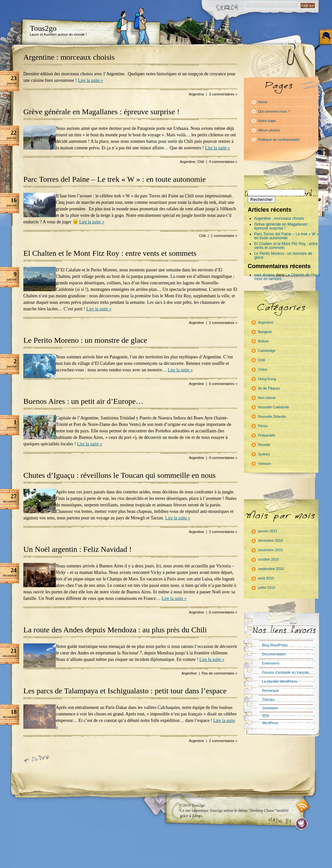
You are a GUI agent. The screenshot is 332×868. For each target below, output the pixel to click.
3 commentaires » (223, 94)
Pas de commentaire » (219, 673)
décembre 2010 (270, 540)
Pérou (263, 426)
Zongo (197, 816)
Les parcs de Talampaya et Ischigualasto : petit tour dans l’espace (125, 691)
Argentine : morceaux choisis (69, 57)
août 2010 (266, 578)
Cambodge (267, 351)
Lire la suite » (90, 80)
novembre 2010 (270, 550)
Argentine (196, 94)
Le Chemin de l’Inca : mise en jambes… (288, 277)
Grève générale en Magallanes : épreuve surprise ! (101, 112)
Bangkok (265, 332)
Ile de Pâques (269, 388)
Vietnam (265, 464)
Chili (201, 162)
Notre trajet (267, 121)
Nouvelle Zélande (272, 416)
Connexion (270, 708)
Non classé (267, 398)
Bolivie (263, 341)
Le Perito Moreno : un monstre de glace (85, 340)
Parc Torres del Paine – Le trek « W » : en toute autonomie (115, 179)
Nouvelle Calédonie (273, 407)
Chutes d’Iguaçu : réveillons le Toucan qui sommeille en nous (119, 475)
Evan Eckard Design (302, 824)
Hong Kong (267, 379)
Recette (264, 445)
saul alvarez (265, 275)
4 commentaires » (223, 162)
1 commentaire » (224, 236)
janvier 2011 (268, 531)
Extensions (271, 663)
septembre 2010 (271, 569)
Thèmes (268, 700)
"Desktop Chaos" (262, 811)
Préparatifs (267, 435)
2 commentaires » (223, 323)
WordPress (270, 723)
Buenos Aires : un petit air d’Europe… (83, 401)
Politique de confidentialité (279, 140)
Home (263, 102)
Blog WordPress (275, 645)
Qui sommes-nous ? (274, 111)
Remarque (270, 690)
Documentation (274, 654)
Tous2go (43, 28)
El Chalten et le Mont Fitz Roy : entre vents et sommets (110, 253)
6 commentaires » (223, 384)
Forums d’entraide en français (286, 672)
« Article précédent (38, 759)
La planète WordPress (280, 681)
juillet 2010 (267, 588)
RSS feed (303, 806)
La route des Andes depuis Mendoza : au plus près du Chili (115, 630)
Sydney (264, 454)
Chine (263, 369)
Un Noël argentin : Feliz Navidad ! (77, 549)
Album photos (269, 130)
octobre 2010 (268, 559)
